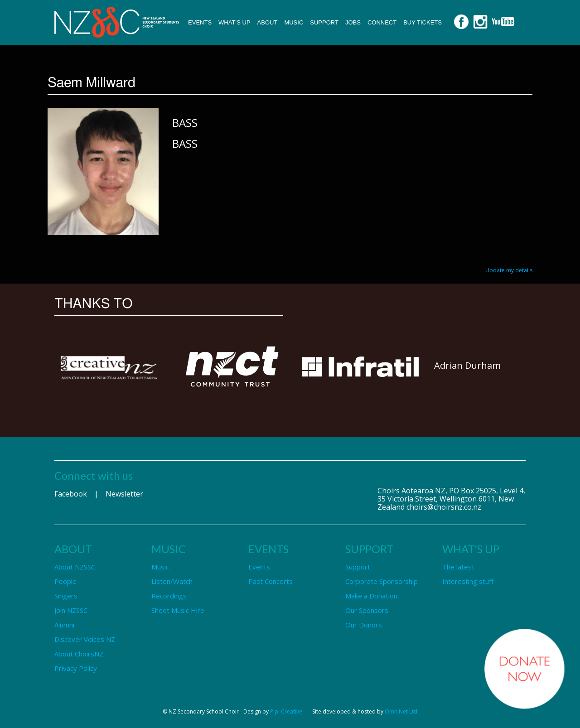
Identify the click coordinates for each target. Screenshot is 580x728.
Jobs (353, 22)
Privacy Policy (76, 668)
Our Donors (364, 625)
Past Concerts (271, 581)
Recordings (169, 596)
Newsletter (124, 494)
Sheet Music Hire (178, 610)
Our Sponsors (367, 610)
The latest (458, 567)
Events (200, 22)
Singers (66, 596)
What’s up (234, 22)
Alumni (64, 625)
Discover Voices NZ (85, 639)
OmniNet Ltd (401, 711)
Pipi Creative (286, 711)
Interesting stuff (468, 581)
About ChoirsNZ (79, 654)
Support (324, 22)
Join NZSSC (71, 610)
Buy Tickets (423, 22)
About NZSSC (75, 567)
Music (294, 22)
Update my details (509, 270)
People (65, 581)
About (268, 22)
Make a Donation (371, 596)
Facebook (71, 494)
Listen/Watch (172, 581)
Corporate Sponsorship (382, 581)
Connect (382, 22)
